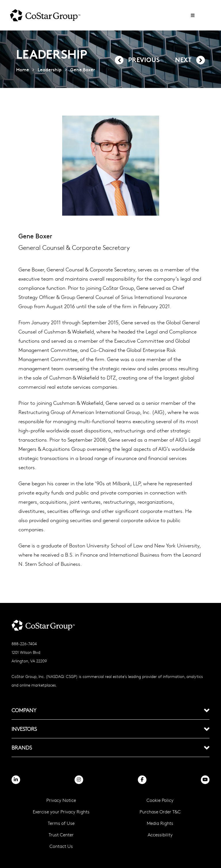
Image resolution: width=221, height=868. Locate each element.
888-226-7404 (24, 644)
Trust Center (61, 835)
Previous (144, 61)
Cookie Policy (160, 800)
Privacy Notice (61, 800)
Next (183, 61)
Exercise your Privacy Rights (61, 812)
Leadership (50, 69)
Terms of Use (61, 823)
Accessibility (160, 835)
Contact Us (61, 846)
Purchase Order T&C (160, 812)
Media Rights (160, 823)
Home (23, 69)
